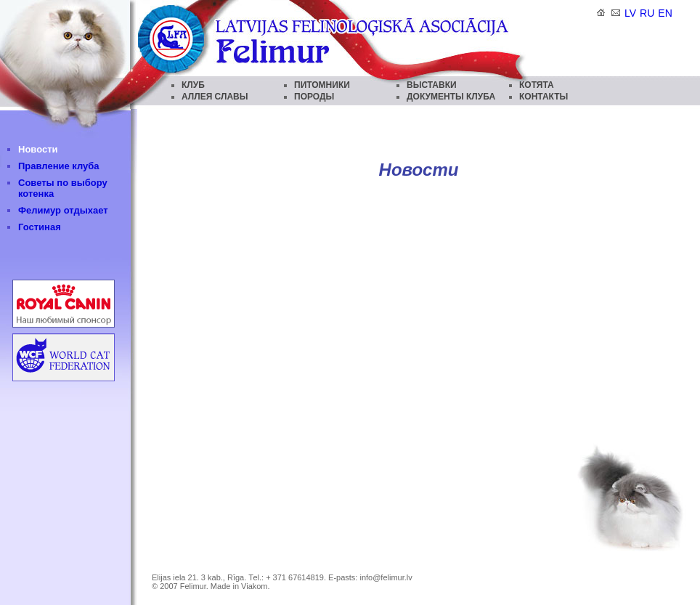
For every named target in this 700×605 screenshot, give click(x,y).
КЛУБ (193, 85)
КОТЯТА (537, 85)
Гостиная (40, 227)
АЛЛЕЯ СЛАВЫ (215, 97)
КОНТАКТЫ (544, 97)
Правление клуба (59, 166)
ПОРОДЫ (314, 97)
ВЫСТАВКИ (432, 85)
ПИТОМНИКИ (322, 85)
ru (647, 13)
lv (630, 13)
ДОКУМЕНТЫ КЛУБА (451, 97)
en (665, 13)
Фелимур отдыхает (63, 210)
